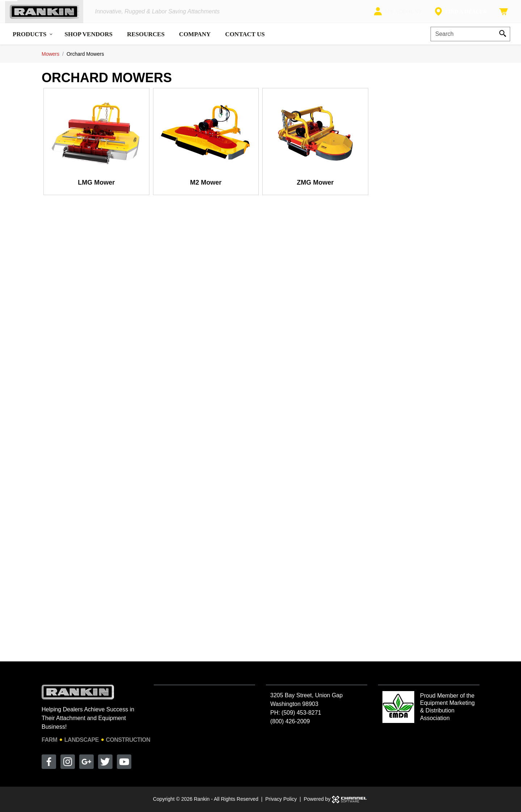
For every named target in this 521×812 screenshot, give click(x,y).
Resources (146, 40)
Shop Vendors (89, 40)
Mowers (50, 59)
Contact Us (245, 40)
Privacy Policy (281, 799)
